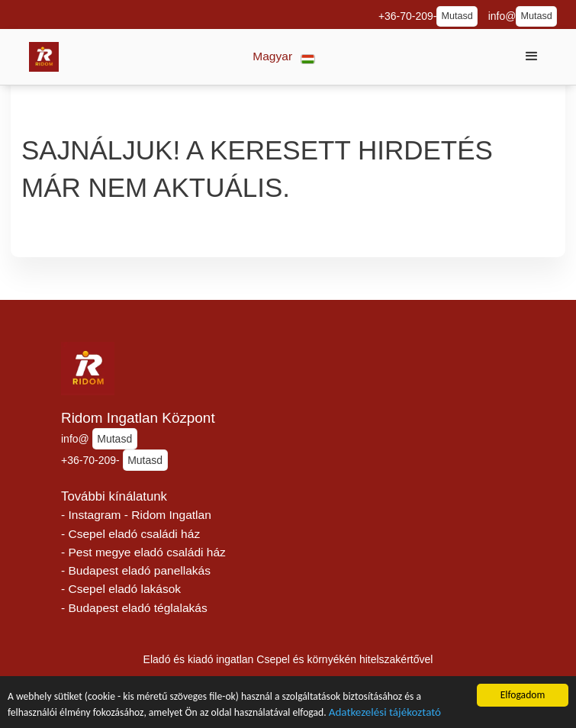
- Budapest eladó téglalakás (134, 608)
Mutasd (457, 16)
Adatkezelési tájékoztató (385, 714)
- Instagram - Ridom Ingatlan (136, 515)
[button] (284, 57)
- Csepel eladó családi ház (130, 534)
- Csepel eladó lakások (121, 589)
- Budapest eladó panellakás (136, 570)
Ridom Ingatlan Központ (138, 418)
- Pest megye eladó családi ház (143, 552)
